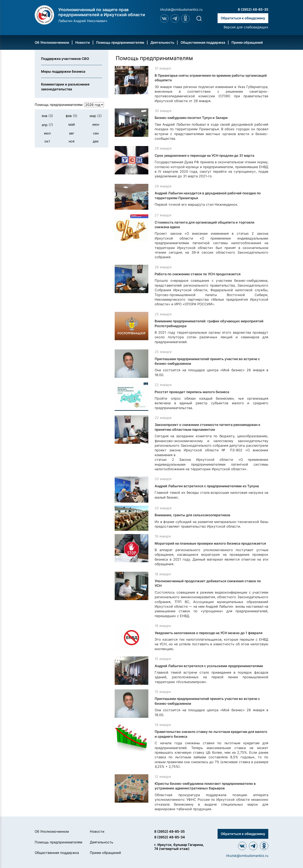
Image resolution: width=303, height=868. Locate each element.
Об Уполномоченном (52, 42)
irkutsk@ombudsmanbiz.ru (181, 9)
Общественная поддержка (203, 42)
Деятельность (162, 42)
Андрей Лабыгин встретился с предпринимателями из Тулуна (207, 486)
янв (47, 116)
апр (47, 125)
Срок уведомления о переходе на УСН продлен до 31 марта (204, 155)
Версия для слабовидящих (246, 27)
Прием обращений (247, 42)
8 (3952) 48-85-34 (170, 837)
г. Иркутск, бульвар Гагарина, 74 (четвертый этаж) (179, 847)
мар (96, 116)
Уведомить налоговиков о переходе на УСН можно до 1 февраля (209, 633)
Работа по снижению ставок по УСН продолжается (198, 274)
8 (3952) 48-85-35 (253, 9)
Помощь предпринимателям (120, 42)
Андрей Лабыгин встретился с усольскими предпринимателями (209, 666)
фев (72, 116)
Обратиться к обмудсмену (243, 18)
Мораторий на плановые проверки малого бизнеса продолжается (210, 543)
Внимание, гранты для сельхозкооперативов (192, 515)
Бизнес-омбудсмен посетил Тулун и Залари (191, 118)
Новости (83, 42)
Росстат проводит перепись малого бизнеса (192, 392)
